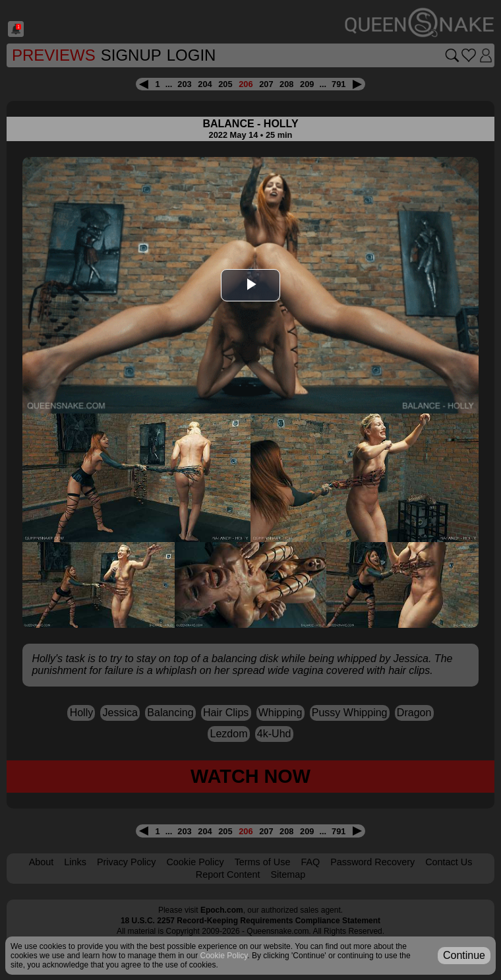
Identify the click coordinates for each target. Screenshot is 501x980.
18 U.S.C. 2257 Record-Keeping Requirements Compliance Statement (250, 921)
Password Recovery (372, 862)
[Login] (486, 55)
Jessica (120, 713)
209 (307, 84)
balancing (170, 713)
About (42, 862)
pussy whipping (350, 713)
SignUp (131, 55)
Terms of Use (263, 862)
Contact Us (449, 862)
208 (286, 84)
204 (205, 84)
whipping (280, 713)
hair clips (226, 713)
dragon (414, 713)
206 (246, 84)
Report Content (228, 874)
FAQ (310, 862)
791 (339, 84)
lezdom (229, 734)
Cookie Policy (195, 862)
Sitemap (288, 874)
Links (75, 862)
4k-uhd (274, 734)
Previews (54, 55)
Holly (82, 713)
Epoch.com (222, 910)
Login (192, 55)
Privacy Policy (127, 862)
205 (225, 84)
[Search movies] (452, 55)
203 (184, 84)
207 (266, 84)
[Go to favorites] (469, 55)
